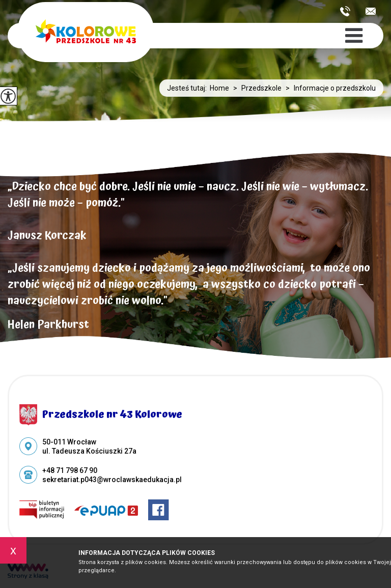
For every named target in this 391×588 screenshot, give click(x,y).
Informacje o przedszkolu (329, 88)
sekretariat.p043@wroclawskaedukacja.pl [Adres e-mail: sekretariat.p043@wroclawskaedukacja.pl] (112, 480)
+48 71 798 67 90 (345, 11)
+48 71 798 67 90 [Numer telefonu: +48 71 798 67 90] (70, 470)
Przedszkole (255, 88)
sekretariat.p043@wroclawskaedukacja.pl (371, 11)
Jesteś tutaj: (188, 88)
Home (219, 88)
